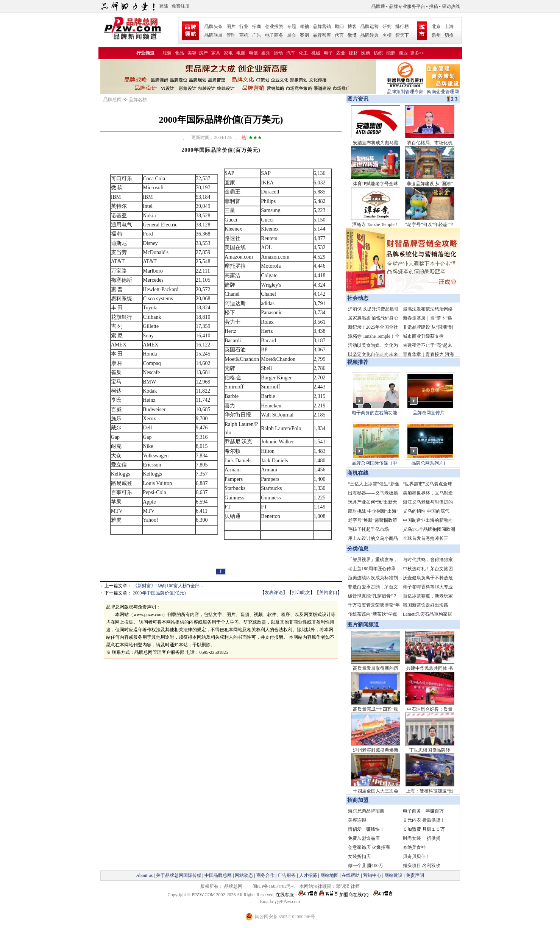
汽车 (291, 53)
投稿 (434, 6)
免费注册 (181, 6)
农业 (341, 53)
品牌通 (378, 6)
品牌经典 (370, 35)
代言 (339, 35)
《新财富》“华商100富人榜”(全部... (168, 586)
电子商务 (274, 35)
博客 (352, 27)
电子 (328, 53)
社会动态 (358, 298)
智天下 (402, 35)
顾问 (339, 27)
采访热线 (451, 6)
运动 (278, 53)
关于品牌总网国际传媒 (179, 875)
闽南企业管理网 (443, 89)
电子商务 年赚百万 (423, 811)
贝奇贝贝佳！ (416, 856)
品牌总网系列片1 (429, 463)
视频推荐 (358, 362)
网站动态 (244, 875)
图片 (231, 27)
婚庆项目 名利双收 (422, 866)
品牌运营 (370, 27)
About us (144, 875)
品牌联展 (214, 35)
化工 (303, 53)
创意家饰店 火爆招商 (369, 847)
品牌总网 (112, 100)
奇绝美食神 (414, 847)
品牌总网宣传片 (429, 413)
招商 (257, 27)
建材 (353, 53)
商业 (403, 53)
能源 (391, 53)
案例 (304, 35)
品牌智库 (322, 35)
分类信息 (358, 549)
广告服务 (287, 875)
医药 (366, 53)
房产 (203, 53)
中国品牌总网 (218, 875)
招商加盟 (358, 800)
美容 (192, 53)
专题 (292, 27)
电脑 (241, 53)
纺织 (378, 53)
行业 (244, 27)
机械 (316, 53)
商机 (244, 35)
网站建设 (393, 875)
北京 (436, 27)
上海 (449, 27)
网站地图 (329, 875)
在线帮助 (351, 875)
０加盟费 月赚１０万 (424, 829)
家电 (228, 53)
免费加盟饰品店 (364, 838)
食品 (179, 53)
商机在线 (358, 473)
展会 (292, 35)
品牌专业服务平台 (407, 6)
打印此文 (301, 593)
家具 (216, 53)
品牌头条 (214, 27)
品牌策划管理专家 (405, 89)
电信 (253, 53)
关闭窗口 (328, 593)
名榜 (387, 35)
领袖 (304, 27)
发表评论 (274, 593)
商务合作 (265, 875)
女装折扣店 (359, 856)
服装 (167, 53)
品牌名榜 (138, 100)
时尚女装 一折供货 (422, 838)
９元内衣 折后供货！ (424, 820)
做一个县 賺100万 (366, 866)
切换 (449, 35)
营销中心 (372, 875)
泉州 (436, 35)
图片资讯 (357, 99)
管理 (231, 35)
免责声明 (414, 875)
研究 (387, 27)
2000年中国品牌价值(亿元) (159, 593)
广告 (257, 35)
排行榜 (402, 27)
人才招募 (308, 875)
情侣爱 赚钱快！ (366, 829)
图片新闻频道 (363, 625)
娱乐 (266, 53)
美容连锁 (357, 820)
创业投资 (274, 27)
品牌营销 (322, 27)
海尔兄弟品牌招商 (366, 811)
